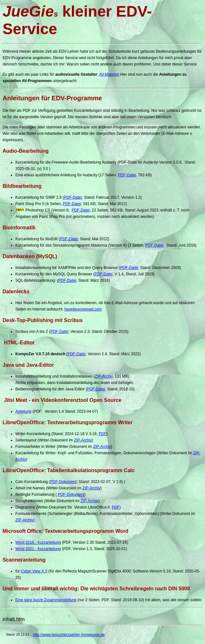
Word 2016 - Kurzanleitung (38, 542)
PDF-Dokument (63, 482)
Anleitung (23, 411)
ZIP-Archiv (83, 440)
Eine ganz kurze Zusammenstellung (46, 600)
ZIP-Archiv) (25, 520)
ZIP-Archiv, (104, 376)
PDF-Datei (127, 175)
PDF (103, 434)
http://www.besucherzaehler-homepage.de (69, 635)
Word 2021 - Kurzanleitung (38, 549)
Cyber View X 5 (34, 571)
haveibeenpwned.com (83, 309)
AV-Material (109, 74)
